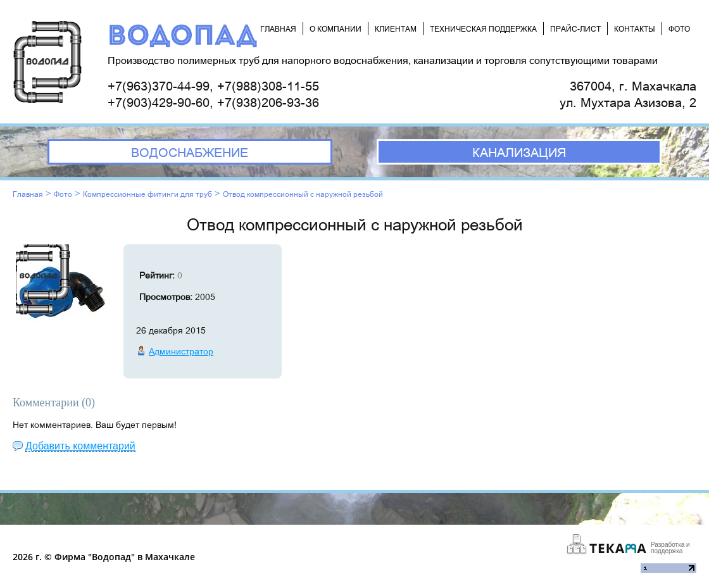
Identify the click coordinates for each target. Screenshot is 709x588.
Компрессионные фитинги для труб (147, 194)
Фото (63, 194)
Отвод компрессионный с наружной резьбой (303, 194)
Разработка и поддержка (670, 548)
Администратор (181, 351)
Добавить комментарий (80, 446)
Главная (28, 194)
